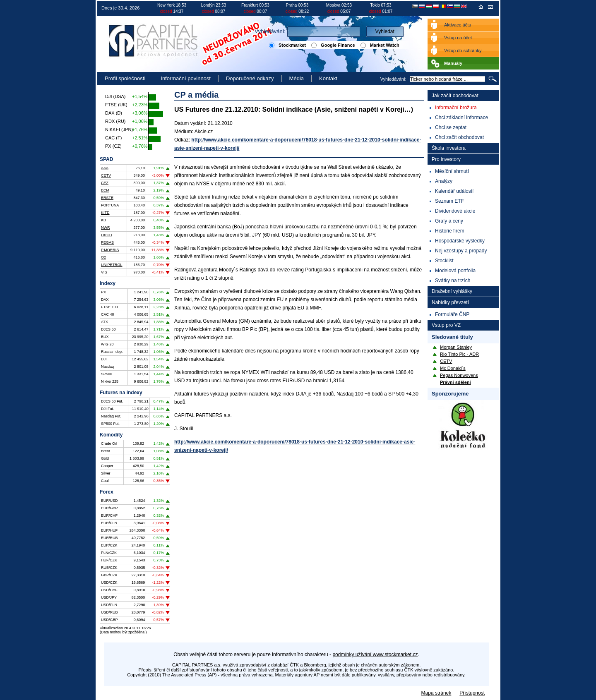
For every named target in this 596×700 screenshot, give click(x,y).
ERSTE (107, 198)
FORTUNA (110, 205)
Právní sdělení (455, 382)
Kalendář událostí (454, 191)
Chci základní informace (461, 117)
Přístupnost (472, 693)
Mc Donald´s (453, 368)
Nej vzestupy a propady (461, 251)
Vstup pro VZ (446, 325)
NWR (106, 228)
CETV (106, 175)
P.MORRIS (110, 250)
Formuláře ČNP (452, 314)
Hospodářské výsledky (460, 241)
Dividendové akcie (455, 211)
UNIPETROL (112, 265)
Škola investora (449, 148)
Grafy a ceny (449, 221)
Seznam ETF (449, 201)
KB (103, 220)
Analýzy (444, 181)
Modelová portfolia (455, 271)
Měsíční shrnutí (452, 171)
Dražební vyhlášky (452, 291)
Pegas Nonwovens (459, 375)
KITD (105, 213)
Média (297, 78)
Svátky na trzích (453, 280)
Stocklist (444, 261)
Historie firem (450, 231)
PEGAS (107, 242)
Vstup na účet (458, 38)
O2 (103, 257)
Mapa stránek (436, 693)
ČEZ (105, 183)
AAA (105, 168)
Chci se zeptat (451, 127)
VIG (104, 272)
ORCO (107, 235)
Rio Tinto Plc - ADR (459, 354)
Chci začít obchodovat (459, 137)
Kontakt (328, 78)
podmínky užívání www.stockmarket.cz (375, 654)
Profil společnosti (125, 78)
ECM (105, 190)
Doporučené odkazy (250, 78)
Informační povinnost (186, 78)
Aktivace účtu (458, 25)
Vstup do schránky (463, 50)
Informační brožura (456, 108)
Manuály (453, 63)
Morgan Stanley (456, 347)
